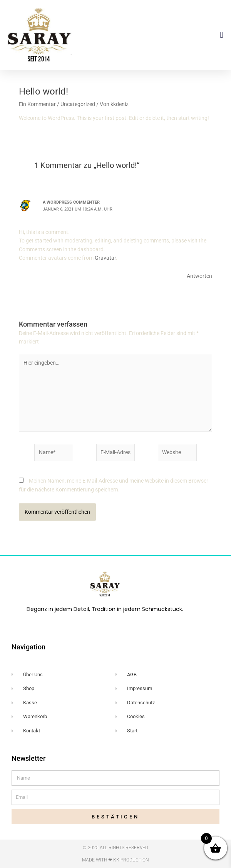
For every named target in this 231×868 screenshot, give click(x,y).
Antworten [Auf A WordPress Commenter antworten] (199, 276)
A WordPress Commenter (71, 202)
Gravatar (105, 258)
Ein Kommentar (37, 104)
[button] (222, 35)
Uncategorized (78, 104)
